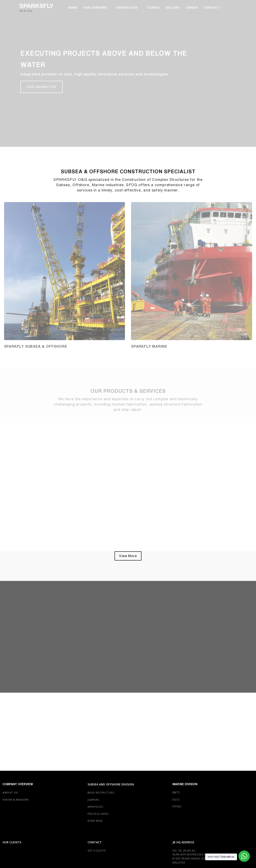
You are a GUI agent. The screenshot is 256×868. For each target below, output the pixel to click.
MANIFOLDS (95, 807)
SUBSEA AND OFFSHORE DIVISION (111, 784)
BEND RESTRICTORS (101, 793)
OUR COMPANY (95, 7)
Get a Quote (97, 851)
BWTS (176, 792)
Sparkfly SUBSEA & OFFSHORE (36, 346)
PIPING (177, 807)
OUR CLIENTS (12, 842)
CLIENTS (153, 7)
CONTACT (212, 7)
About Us (10, 792)
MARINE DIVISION (185, 784)
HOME (73, 7)
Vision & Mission (16, 800)
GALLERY (173, 7)
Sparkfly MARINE (149, 346)
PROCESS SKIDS (98, 814)
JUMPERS (93, 800)
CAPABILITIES (127, 7)
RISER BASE (95, 821)
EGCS (176, 800)
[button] (42, 88)
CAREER (192, 7)
